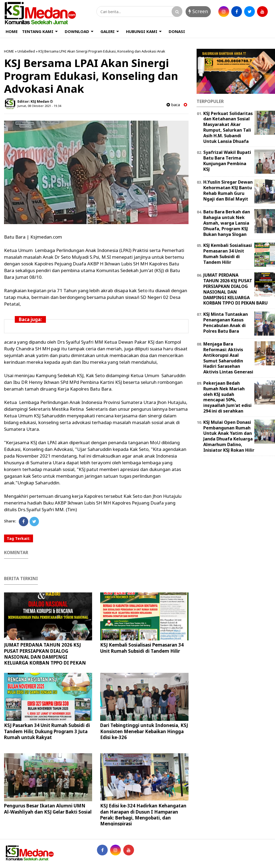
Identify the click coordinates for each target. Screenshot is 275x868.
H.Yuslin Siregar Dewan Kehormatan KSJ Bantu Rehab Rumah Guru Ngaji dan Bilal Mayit (228, 190)
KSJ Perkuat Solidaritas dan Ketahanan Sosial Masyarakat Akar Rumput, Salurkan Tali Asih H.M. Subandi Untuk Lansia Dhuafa (228, 127)
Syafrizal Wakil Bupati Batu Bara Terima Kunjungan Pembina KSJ (227, 161)
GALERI (108, 31)
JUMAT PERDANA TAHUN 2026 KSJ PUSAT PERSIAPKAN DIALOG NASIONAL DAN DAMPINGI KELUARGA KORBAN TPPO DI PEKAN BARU (45, 657)
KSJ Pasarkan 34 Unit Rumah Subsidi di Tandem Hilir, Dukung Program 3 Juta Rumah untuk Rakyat (47, 731)
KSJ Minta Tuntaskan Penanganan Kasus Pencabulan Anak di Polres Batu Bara (226, 322)
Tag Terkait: (19, 538)
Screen (198, 11)
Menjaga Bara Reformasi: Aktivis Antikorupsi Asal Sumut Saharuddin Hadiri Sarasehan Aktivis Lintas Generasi (228, 358)
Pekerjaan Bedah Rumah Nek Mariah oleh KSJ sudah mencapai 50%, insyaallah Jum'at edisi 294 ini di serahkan (227, 397)
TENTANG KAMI (38, 31)
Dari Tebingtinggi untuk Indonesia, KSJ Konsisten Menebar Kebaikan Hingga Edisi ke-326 (144, 731)
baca (173, 105)
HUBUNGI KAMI (142, 31)
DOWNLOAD (77, 31)
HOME (12, 31)
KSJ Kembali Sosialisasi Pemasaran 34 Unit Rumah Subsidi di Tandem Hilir (142, 648)
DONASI (177, 31)
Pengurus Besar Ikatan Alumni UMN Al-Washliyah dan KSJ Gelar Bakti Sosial (48, 809)
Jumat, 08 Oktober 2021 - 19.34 (39, 106)
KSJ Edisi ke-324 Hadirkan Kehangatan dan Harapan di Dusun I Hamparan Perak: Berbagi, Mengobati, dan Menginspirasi (143, 815)
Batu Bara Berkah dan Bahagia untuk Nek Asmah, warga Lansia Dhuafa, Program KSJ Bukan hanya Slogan (227, 223)
